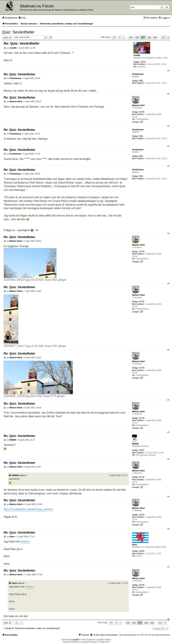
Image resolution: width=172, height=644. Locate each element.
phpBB (76, 640)
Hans (134, 545)
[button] (114, 37)
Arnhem (25, 542)
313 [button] (163, 37)
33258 (142, 551)
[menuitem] (22, 18)
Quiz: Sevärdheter (18, 32)
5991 (141, 81)
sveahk (137, 55)
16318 (142, 450)
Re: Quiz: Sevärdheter (22, 43)
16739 (142, 112)
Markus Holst (138, 105)
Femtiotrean (138, 74)
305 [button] (131, 37)
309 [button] (155, 37)
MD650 (135, 444)
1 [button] (123, 37)
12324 (143, 62)
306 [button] (137, 37)
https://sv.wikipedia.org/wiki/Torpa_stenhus (28, 509)
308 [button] (149, 37)
